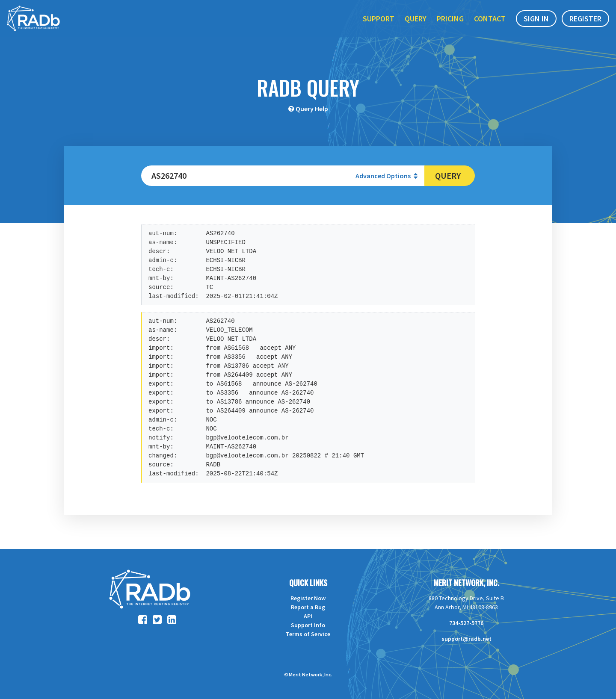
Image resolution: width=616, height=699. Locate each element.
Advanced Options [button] (386, 176)
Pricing (450, 25)
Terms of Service (308, 634)
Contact (490, 25)
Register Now (308, 598)
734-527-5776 (466, 623)
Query (416, 25)
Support (379, 25)
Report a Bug (308, 607)
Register (585, 25)
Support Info (308, 625)
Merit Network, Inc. (466, 583)
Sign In (536, 25)
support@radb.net (466, 639)
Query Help (312, 109)
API (308, 616)
